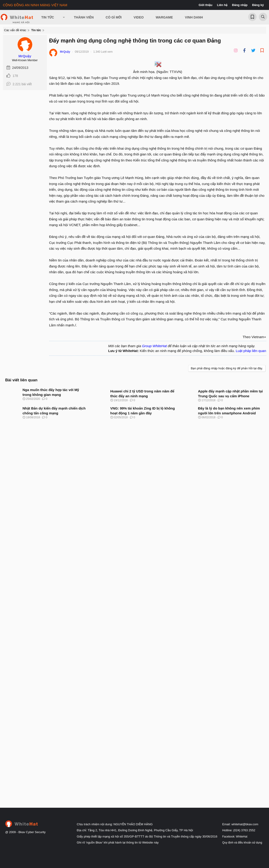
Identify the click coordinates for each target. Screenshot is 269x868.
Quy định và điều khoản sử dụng (242, 843)
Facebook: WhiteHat (235, 837)
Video (139, 17)
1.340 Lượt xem (103, 52)
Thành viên (84, 17)
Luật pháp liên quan (251, 351)
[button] (64, 17)
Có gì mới (114, 17)
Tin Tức (48, 17)
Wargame (164, 17)
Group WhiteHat (154, 346)
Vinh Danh (194, 17)
